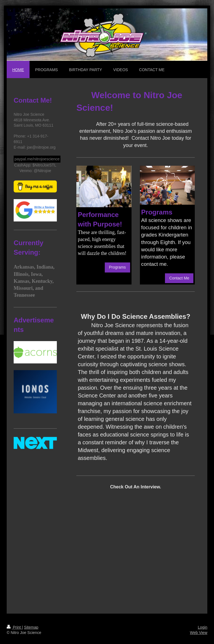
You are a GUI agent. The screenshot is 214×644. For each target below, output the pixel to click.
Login (203, 627)
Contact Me (179, 278)
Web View (199, 633)
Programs (117, 267)
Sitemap (31, 627)
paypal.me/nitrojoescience (37, 159)
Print (14, 627)
